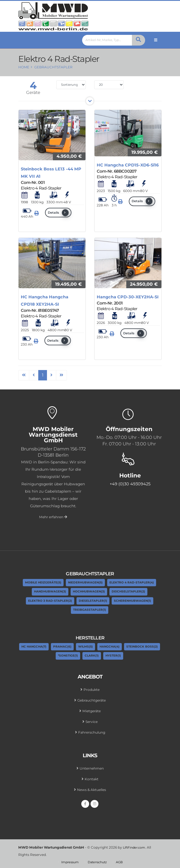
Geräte (33, 92)
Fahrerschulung (92, 731)
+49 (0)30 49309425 (130, 484)
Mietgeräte (92, 710)
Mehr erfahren (53, 517)
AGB (122, 860)
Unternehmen (92, 767)
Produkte (92, 689)
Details (58, 213)
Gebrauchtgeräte (92, 700)
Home (24, 67)
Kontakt (92, 777)
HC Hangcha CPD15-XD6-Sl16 (128, 165)
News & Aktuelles (92, 788)
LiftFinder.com (135, 845)
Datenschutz (98, 860)
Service (92, 721)
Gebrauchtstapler (53, 67)
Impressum (68, 860)
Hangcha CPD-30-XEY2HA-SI (128, 297)
